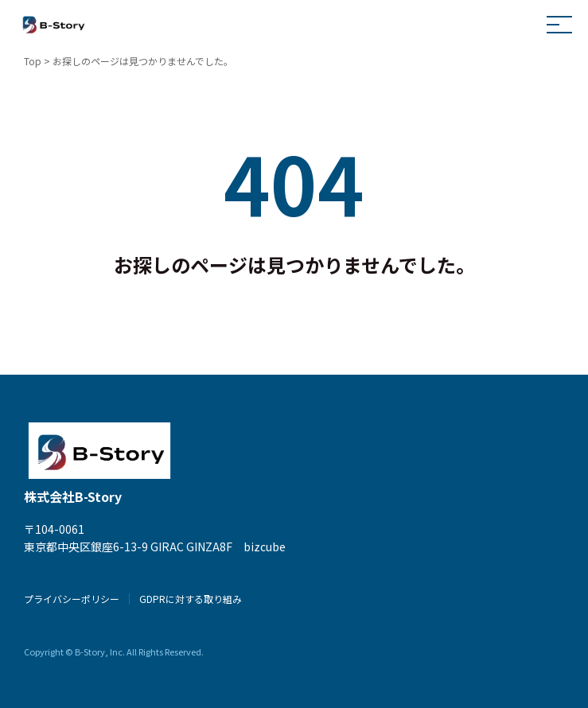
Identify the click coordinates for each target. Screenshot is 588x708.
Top (33, 61)
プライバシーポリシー (72, 599)
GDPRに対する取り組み (191, 599)
